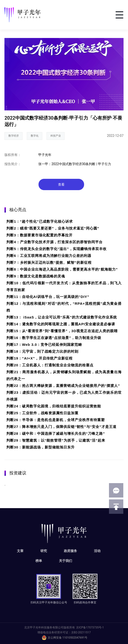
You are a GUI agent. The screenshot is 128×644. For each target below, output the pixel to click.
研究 (44, 551)
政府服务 (70, 551)
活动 (97, 551)
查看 (61, 184)
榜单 (39, 561)
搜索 (101, 15)
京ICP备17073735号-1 (90, 627)
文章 (20, 551)
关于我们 (66, 561)
